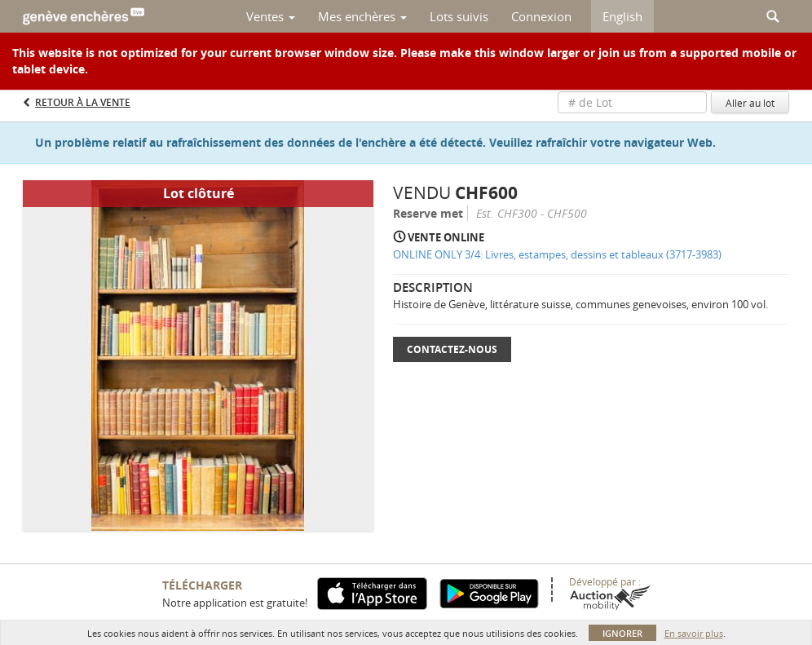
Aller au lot (750, 103)
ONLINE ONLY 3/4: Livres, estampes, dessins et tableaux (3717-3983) (557, 254)
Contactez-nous (452, 349)
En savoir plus (694, 633)
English (622, 16)
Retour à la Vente (83, 102)
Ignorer (622, 633)
